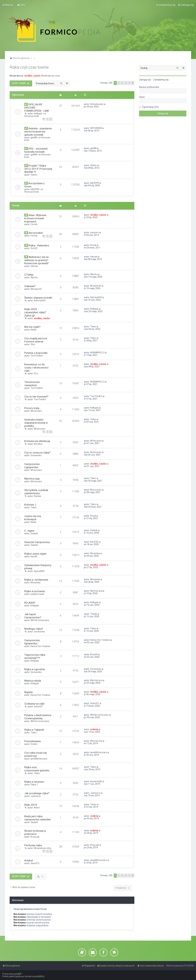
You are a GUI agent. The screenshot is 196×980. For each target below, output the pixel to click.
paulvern (95, 232)
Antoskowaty (97, 104)
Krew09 (94, 654)
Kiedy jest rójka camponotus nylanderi (38, 818)
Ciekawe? (30, 286)
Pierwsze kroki (32, 116)
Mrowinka (95, 553)
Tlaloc (93, 327)
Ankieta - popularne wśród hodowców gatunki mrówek (38, 132)
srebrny (94, 729)
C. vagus (29, 531)
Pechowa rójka (33, 845)
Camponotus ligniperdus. (32, 642)
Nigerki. (29, 692)
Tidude (94, 614)
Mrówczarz (36, 411)
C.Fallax (29, 275)
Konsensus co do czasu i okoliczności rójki (36, 368)
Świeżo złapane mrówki (38, 298)
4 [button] (126, 83)
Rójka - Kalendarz (39, 245)
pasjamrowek (37, 594)
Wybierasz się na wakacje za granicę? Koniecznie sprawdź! (36, 260)
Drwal (93, 516)
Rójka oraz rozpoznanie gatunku (37, 769)
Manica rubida (33, 681)
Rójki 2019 (31, 805)
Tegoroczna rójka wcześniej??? (35, 656)
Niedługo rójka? (34, 629)
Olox (33, 344)
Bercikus (38, 444)
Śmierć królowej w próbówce (35, 832)
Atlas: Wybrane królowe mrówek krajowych (35, 218)
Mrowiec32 (36, 289)
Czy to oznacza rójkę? (37, 453)
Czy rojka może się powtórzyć (35, 754)
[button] (133, 83)
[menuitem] (21, 5)
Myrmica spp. (32, 479)
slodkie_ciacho (32, 76)
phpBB (18, 974)
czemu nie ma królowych (33, 518)
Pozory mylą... (33, 408)
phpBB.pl (40, 976)
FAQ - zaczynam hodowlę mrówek (36, 150)
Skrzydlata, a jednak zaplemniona (36, 492)
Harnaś (34, 266)
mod (57, 76)
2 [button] (119, 83)
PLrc (36, 374)
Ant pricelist (36, 233)
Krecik (93, 245)
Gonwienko (36, 455)
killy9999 (35, 189)
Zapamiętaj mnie (150, 107)
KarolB (34, 556)
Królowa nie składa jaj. (37, 441)
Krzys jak (35, 837)
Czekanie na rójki (34, 704)
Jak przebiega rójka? (37, 793)
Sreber (34, 744)
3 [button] (122, 83)
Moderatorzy (48, 76)
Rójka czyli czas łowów (29, 67)
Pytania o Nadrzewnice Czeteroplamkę (38, 717)
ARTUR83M (96, 128)
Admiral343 (40, 300)
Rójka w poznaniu (35, 591)
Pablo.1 (34, 785)
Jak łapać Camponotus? (33, 616)
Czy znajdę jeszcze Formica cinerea (36, 340)
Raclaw (38, 496)
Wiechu (34, 277)
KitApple (38, 114)
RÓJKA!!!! (30, 603)
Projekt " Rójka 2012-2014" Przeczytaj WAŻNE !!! (38, 169)
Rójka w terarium (34, 782)
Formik (34, 224)
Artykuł (29, 860)
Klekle (34, 330)
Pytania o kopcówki (36, 353)
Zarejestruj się (161, 80)
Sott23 (34, 248)
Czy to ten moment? (36, 397)
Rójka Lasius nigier (35, 554)
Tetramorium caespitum (32, 384)
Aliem (37, 808)
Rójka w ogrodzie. (35, 669)
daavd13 (35, 863)
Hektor (34, 175)
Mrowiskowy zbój (42, 848)
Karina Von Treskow (40, 646)
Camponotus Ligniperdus (32, 466)
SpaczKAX (39, 571)
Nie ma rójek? (32, 327)
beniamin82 (96, 781)
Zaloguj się (145, 80)
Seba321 (38, 706)
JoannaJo (36, 796)
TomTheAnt (37, 356)
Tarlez (93, 804)
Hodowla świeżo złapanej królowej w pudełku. (36, 423)
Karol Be (94, 542)
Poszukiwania (32, 741)
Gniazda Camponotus (37, 542)
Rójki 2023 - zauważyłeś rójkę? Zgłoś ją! (35, 312)
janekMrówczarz (39, 759)
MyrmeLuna (96, 591)
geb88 (34, 138)
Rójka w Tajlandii (34, 730)
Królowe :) (30, 505)
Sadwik (34, 533)
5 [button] (129, 83)
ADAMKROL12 (97, 353)
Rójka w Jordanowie (36, 580)
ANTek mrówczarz (40, 620)
